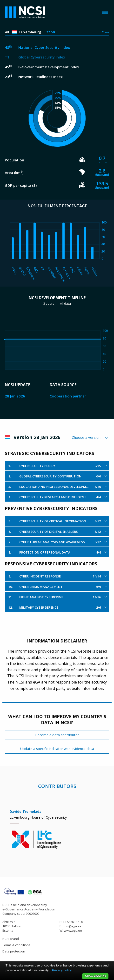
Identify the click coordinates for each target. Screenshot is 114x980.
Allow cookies (95, 976)
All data (65, 303)
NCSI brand (11, 939)
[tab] (57, 466)
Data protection (14, 951)
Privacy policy (62, 970)
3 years (49, 303)
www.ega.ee (73, 930)
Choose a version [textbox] (86, 437)
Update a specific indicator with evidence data (57, 749)
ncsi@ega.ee (72, 926)
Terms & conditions (16, 945)
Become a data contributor (57, 735)
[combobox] (91, 437)
